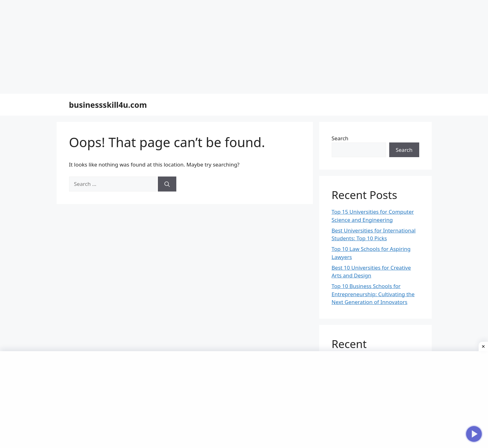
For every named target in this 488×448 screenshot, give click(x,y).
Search (340, 138)
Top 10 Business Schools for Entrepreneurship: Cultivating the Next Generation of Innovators (373, 294)
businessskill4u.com (108, 105)
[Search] (167, 184)
